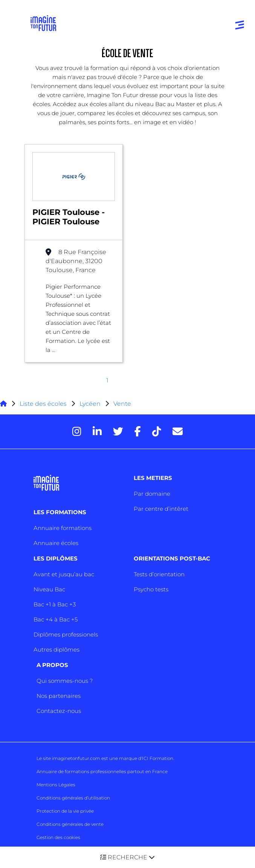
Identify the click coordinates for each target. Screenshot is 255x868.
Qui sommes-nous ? (65, 681)
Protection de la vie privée (65, 811)
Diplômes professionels (66, 634)
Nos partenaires (59, 696)
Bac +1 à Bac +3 (55, 604)
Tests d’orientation (159, 574)
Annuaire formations (63, 528)
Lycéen (90, 404)
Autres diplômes (56, 649)
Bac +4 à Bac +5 (56, 619)
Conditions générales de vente (70, 824)
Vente (122, 404)
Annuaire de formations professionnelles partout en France (102, 771)
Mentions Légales (56, 785)
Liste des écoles (43, 404)
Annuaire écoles (56, 543)
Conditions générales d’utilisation (73, 798)
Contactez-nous (59, 711)
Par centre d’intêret (161, 509)
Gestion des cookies (58, 837)
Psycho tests (151, 589)
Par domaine (152, 494)
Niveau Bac (49, 589)
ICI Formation (158, 758)
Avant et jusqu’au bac (64, 574)
